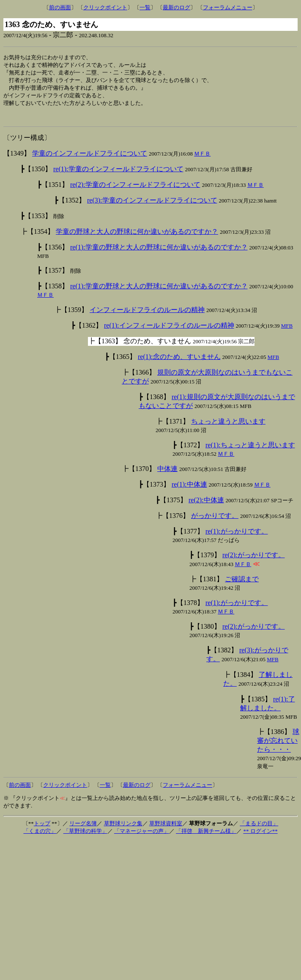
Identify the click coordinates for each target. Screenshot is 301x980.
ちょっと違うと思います (228, 427)
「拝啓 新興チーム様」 (206, 836)
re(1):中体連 (189, 490)
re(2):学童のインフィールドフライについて (135, 190)
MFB (287, 331)
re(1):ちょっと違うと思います (250, 450)
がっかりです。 (215, 521)
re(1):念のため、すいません (179, 362)
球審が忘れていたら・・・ (278, 746)
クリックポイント (105, 7)
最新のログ (176, 7)
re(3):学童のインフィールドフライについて (152, 206)
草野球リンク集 (123, 829)
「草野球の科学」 (85, 836)
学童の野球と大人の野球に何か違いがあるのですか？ (137, 237)
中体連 (167, 474)
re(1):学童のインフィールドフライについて (118, 174)
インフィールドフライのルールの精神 (147, 315)
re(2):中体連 (206, 505)
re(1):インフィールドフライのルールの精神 (169, 331)
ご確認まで (242, 584)
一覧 (145, 7)
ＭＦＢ (202, 159)
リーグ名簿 (83, 829)
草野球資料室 (166, 829)
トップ (42, 829)
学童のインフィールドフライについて (90, 159)
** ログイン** (260, 836)
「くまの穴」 (40, 836)
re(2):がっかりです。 (254, 560)
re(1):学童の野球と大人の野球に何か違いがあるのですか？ (159, 253)
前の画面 (60, 7)
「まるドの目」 (259, 829)
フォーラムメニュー (228, 7)
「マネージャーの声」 (142, 836)
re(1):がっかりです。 (237, 537)
